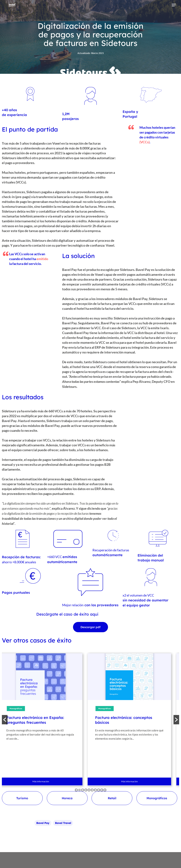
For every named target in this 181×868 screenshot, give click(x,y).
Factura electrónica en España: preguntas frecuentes (40, 720)
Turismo (22, 798)
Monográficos (20, 709)
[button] (5, 720)
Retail (112, 798)
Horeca (67, 798)
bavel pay (43, 823)
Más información (45, 781)
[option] (45, 720)
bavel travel (63, 823)
